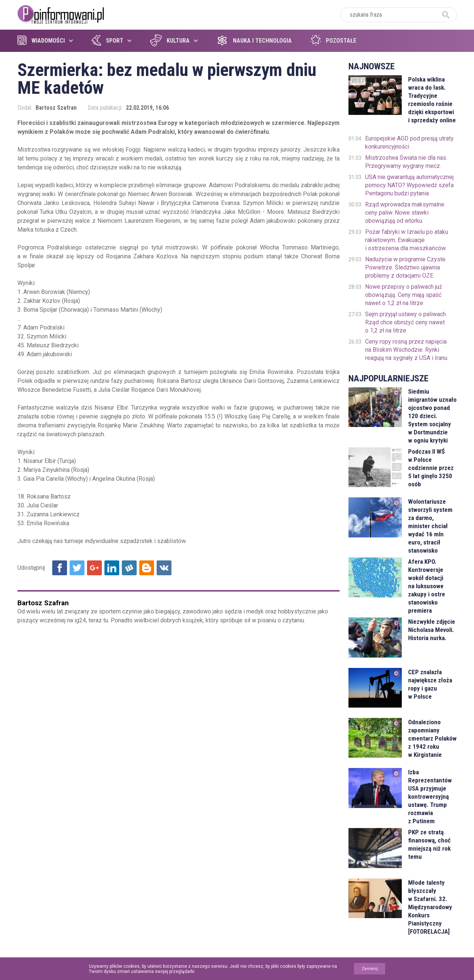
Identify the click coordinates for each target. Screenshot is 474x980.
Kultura (170, 41)
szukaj (446, 15)
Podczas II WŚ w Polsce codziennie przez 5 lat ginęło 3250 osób (431, 468)
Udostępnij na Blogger (147, 568)
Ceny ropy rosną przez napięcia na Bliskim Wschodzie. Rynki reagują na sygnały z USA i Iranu (406, 350)
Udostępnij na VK (164, 568)
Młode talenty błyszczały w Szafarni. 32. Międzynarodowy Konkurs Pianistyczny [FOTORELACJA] (430, 907)
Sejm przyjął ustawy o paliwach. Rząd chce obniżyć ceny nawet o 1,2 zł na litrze (406, 322)
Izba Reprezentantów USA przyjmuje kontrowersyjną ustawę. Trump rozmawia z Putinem (430, 797)
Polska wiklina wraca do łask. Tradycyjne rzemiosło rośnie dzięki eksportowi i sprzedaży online (432, 100)
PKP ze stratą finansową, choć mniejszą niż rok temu (429, 844)
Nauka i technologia (254, 41)
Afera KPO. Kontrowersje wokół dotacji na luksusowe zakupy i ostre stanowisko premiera (427, 586)
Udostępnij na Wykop (129, 568)
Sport (107, 41)
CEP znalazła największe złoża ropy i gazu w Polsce (430, 684)
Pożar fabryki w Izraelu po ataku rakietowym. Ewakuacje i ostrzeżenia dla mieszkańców (407, 240)
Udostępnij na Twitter (77, 568)
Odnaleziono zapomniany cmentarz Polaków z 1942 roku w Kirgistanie (432, 738)
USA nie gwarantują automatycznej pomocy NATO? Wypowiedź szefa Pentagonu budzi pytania (409, 185)
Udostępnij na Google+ (94, 568)
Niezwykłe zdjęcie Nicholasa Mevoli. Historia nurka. (432, 630)
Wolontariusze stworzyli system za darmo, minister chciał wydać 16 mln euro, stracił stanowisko (430, 526)
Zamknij (370, 969)
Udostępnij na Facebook (60, 568)
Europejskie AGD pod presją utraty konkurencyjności (409, 143)
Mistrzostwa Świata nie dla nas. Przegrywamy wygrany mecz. (406, 162)
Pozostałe (333, 41)
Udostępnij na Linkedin (112, 568)
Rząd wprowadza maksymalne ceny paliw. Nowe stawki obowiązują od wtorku (405, 213)
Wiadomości (41, 41)
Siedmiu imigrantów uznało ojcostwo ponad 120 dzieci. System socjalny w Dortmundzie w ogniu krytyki (432, 416)
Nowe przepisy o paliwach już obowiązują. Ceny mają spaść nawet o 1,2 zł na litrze (404, 295)
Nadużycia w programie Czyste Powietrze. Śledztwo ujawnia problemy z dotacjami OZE (405, 267)
